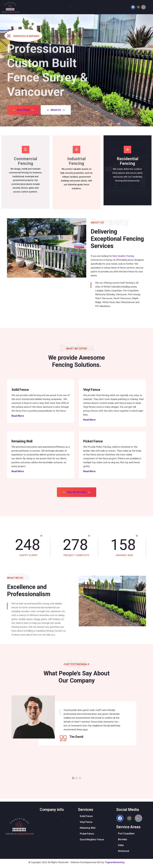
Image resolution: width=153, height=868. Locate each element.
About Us (57, 110)
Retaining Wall (22, 441)
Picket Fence (93, 441)
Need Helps (23, 110)
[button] (70, 6)
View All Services (77, 492)
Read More (18, 416)
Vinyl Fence (92, 390)
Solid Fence (20, 390)
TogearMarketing (115, 862)
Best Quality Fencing (123, 256)
